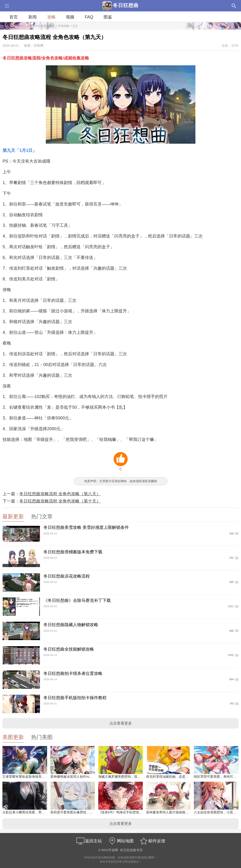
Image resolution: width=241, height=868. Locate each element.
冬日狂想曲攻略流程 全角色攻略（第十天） (60, 501)
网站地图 (121, 841)
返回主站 (89, 841)
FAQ (89, 17)
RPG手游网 (25, 26)
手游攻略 (64, 26)
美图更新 (13, 737)
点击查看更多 (121, 723)
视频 (70, 17)
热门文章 (42, 517)
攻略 (51, 17)
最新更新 (13, 517)
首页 (14, 17)
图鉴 (108, 17)
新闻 (32, 17)
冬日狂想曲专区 (45, 26)
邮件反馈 (152, 841)
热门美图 (42, 737)
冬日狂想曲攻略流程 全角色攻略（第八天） (60, 494)
